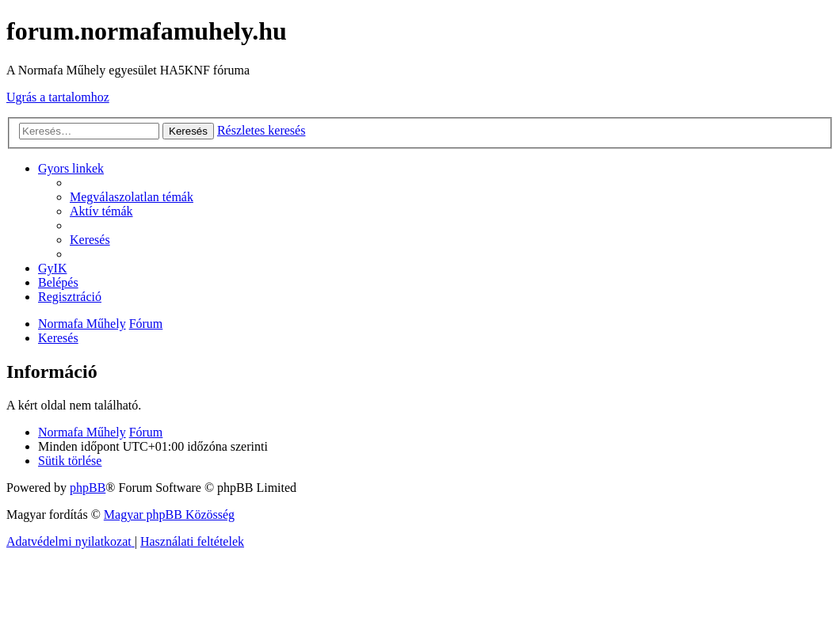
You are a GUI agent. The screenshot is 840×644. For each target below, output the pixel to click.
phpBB (88, 488)
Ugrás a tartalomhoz (58, 97)
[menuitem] (132, 197)
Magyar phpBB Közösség (169, 514)
